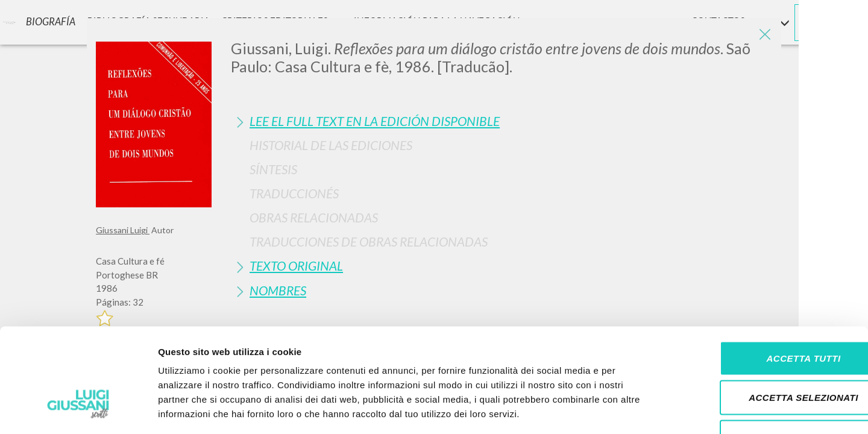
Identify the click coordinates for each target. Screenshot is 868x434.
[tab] (502, 121)
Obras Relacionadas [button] (314, 217)
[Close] (763, 36)
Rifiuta (767, 355)
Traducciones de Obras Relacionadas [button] (369, 241)
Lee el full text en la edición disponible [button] (375, 121)
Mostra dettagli (634, 410)
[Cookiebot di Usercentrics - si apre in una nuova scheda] (78, 410)
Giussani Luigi (123, 230)
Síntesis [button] (273, 169)
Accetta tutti (767, 276)
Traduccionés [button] (294, 193)
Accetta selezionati (767, 316)
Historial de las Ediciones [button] (331, 145)
